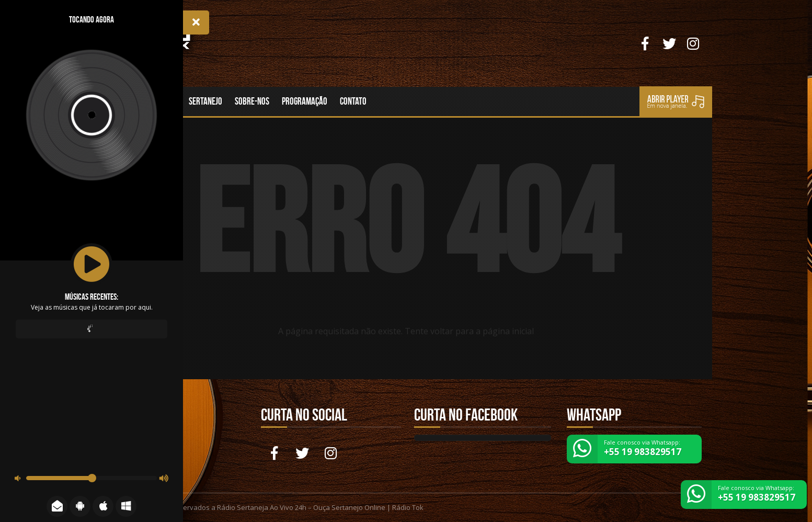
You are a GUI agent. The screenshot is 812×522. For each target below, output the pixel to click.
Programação (305, 101)
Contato (353, 101)
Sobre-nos (252, 101)
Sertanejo (205, 101)
